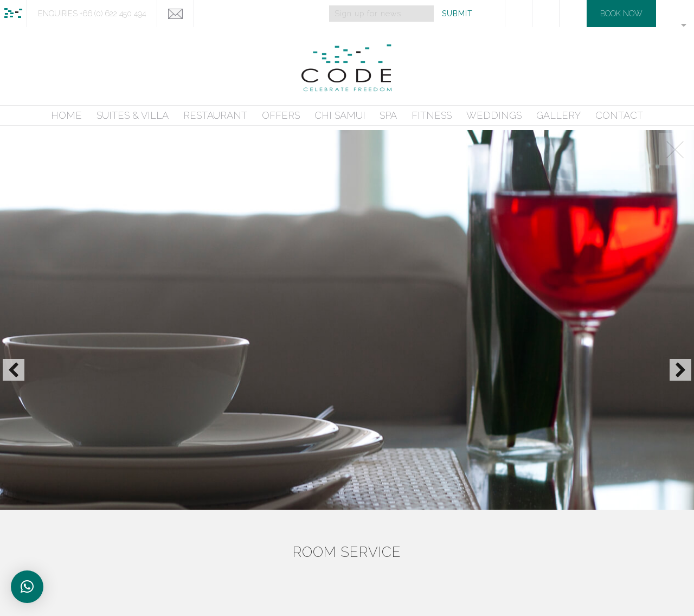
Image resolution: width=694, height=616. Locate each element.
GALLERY (558, 115)
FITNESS (432, 115)
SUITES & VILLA (133, 115)
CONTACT (619, 115)
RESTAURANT (215, 115)
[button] (14, 370)
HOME (66, 115)
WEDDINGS (494, 115)
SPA (388, 115)
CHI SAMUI (340, 115)
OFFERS (281, 115)
